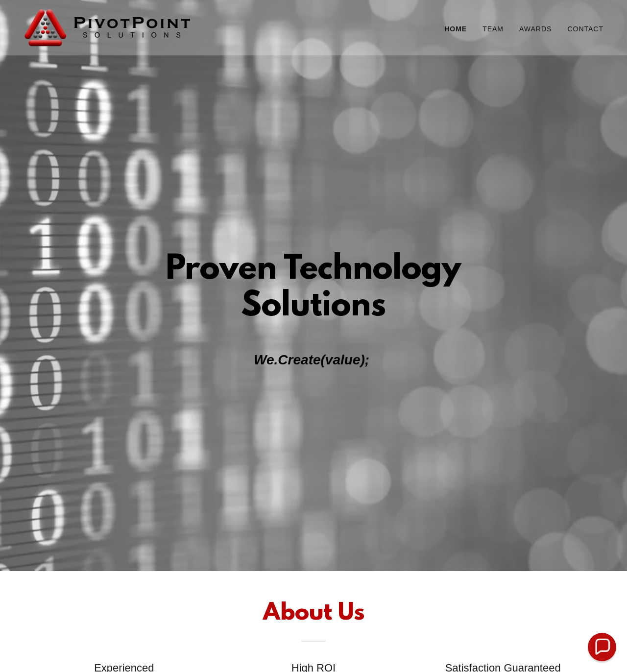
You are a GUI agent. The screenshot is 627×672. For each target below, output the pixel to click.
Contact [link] (585, 29)
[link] (108, 27)
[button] (602, 647)
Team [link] (493, 29)
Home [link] (456, 29)
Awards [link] (535, 29)
